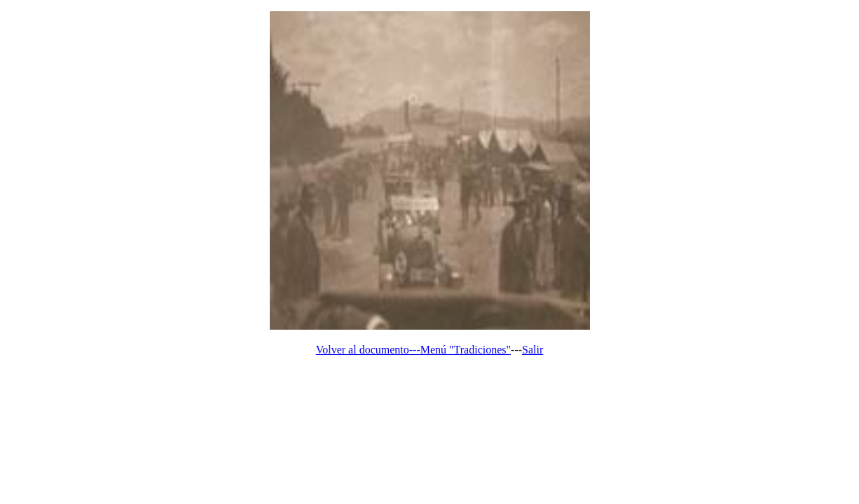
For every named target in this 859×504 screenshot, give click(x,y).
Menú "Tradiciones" (466, 350)
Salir (532, 350)
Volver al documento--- (368, 350)
